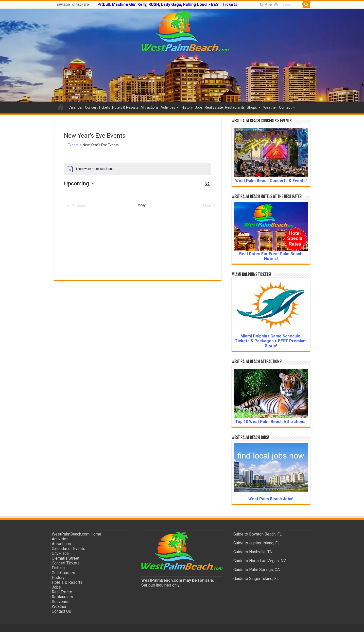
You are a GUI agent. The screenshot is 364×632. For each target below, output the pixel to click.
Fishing (58, 568)
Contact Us (61, 611)
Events (73, 145)
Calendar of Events (68, 549)
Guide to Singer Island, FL (256, 579)
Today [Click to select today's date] (141, 205)
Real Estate (214, 107)
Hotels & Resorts (125, 107)
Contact (285, 107)
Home (61, 107)
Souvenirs (61, 602)
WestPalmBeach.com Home (76, 534)
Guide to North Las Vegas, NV (260, 561)
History (187, 107)
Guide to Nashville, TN (253, 552)
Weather (270, 107)
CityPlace (60, 553)
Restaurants (235, 107)
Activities (168, 107)
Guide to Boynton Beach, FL (258, 534)
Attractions (150, 107)
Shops (252, 107)
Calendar (76, 107)
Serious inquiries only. (161, 585)
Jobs (199, 107)
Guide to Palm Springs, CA (257, 570)
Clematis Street (66, 558)
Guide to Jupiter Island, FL (257, 543)
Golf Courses (63, 573)
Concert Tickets (98, 107)
